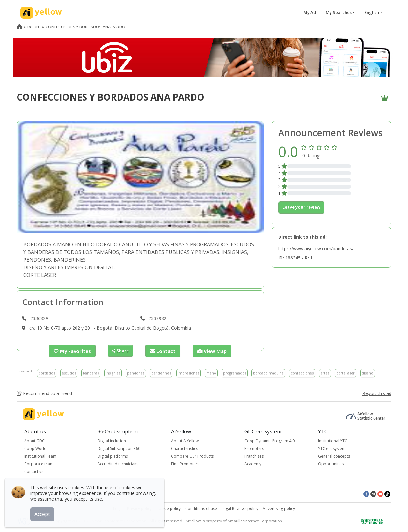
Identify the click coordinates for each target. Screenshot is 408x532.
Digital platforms (113, 456)
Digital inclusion (112, 441)
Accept (44, 513)
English (372, 12)
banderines (161, 373)
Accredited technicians (118, 464)
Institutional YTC (333, 441)
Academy (253, 464)
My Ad (310, 12)
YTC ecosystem (332, 448)
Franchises (254, 456)
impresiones (189, 373)
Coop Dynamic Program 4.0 (270, 441)
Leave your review (301, 207)
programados (235, 373)
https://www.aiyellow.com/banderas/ (316, 248)
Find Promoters (185, 464)
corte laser (346, 373)
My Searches (339, 12)
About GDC (34, 441)
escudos (69, 373)
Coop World (35, 448)
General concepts (334, 456)
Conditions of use (201, 508)
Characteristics (185, 448)
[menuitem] (19, 27)
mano (211, 373)
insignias (113, 373)
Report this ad (377, 393)
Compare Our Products (192, 456)
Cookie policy (168, 508)
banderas (91, 373)
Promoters (254, 448)
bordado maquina (268, 373)
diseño (368, 373)
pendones (136, 373)
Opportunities (331, 464)
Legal (118, 508)
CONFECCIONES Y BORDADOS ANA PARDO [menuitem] (85, 27)
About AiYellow (185, 441)
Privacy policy (139, 508)
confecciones (302, 373)
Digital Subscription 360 (119, 448)
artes (325, 373)
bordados (47, 373)
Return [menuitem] (34, 27)
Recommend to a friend (44, 393)
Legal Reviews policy (240, 508)
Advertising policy (279, 508)
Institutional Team (40, 456)
